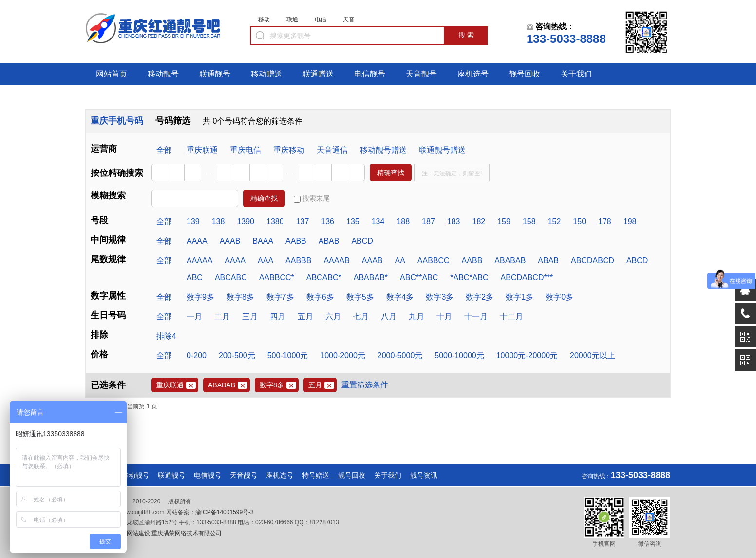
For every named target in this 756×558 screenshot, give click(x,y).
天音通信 (332, 150)
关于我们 (576, 74)
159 (504, 221)
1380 (275, 221)
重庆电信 (246, 150)
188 (403, 221)
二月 (222, 317)
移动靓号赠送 (383, 150)
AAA (265, 260)
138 (218, 221)
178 (605, 221)
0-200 (197, 356)
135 (353, 221)
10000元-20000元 (527, 356)
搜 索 (466, 35)
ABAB (329, 241)
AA (400, 260)
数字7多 (280, 297)
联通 (292, 19)
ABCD (362, 241)
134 (378, 221)
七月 (361, 317)
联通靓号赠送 (442, 150)
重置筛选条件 (365, 385)
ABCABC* (324, 278)
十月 (444, 317)
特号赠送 (316, 475)
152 (555, 221)
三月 (250, 317)
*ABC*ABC (469, 278)
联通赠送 (318, 74)
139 (193, 221)
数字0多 (559, 297)
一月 (194, 317)
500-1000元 (288, 356)
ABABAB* (371, 278)
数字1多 (520, 297)
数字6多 (320, 297)
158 (529, 221)
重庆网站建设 (132, 533)
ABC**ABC (419, 278)
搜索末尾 (312, 199)
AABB (296, 241)
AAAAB (336, 260)
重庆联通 (202, 150)
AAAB (230, 241)
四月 (278, 317)
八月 (389, 317)
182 (479, 221)
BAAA (263, 241)
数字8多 (240, 297)
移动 (264, 19)
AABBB (298, 260)
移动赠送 (266, 74)
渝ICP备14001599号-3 (225, 512)
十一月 (476, 317)
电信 (321, 19)
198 (630, 221)
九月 (416, 317)
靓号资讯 (424, 475)
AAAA (197, 241)
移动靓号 (163, 74)
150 (579, 221)
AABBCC (434, 260)
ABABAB (510, 260)
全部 (164, 150)
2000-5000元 (400, 356)
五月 (305, 317)
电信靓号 (370, 74)
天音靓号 (421, 74)
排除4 (166, 336)
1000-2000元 (343, 356)
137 (303, 221)
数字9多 (200, 297)
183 (454, 221)
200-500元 (237, 356)
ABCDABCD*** (527, 278)
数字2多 (480, 297)
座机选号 (473, 74)
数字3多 (440, 297)
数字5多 (360, 297)
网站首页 (112, 74)
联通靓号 (215, 74)
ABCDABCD (593, 260)
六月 (333, 317)
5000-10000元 (459, 356)
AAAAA (199, 260)
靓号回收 (525, 74)
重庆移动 (289, 150)
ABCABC (231, 278)
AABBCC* (277, 278)
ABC (195, 278)
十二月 (511, 317)
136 (328, 221)
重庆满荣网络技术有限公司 (186, 533)
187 (428, 221)
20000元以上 (593, 356)
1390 (246, 221)
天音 (349, 19)
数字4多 (400, 297)
